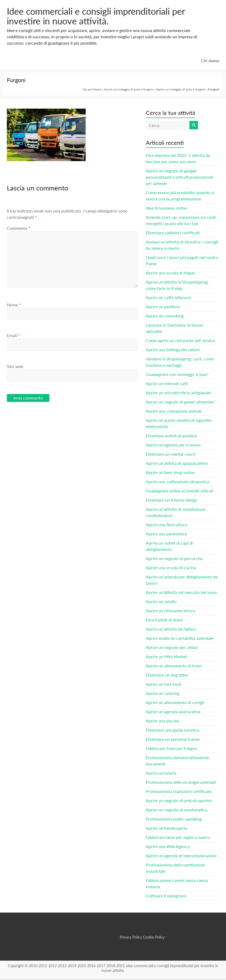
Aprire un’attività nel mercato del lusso (181, 593)
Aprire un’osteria (161, 773)
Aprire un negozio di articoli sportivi (179, 801)
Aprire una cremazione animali (174, 411)
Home (97, 90)
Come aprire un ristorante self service (180, 341)
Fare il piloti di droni (164, 620)
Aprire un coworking (165, 316)
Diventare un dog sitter (167, 675)
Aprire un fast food (163, 685)
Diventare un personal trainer (173, 740)
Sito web (15, 367)
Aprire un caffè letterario (169, 298)
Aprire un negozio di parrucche (174, 559)
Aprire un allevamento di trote (174, 666)
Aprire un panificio (163, 307)
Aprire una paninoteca (166, 534)
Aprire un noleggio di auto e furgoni (129, 90)
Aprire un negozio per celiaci (172, 648)
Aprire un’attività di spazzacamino (177, 464)
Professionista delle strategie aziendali (181, 783)
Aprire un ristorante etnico (170, 611)
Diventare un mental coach (171, 454)
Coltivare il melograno (166, 896)
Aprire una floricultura (166, 525)
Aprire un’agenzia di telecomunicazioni (181, 856)
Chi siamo (210, 61)
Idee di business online (166, 208)
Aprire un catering (163, 694)
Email (13, 336)
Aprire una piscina (163, 721)
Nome (14, 305)
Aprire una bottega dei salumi (173, 350)
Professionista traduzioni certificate (179, 792)
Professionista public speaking (174, 819)
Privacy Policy (131, 938)
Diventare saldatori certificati (173, 233)
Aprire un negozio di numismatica (177, 810)
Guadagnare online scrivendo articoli (180, 491)
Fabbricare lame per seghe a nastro (178, 838)
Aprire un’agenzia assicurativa (173, 712)
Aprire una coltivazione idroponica (178, 482)
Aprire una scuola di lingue (170, 273)
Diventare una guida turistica (173, 730)
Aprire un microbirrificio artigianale (178, 393)
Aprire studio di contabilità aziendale (180, 639)
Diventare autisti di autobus (171, 436)
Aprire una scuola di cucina (171, 568)
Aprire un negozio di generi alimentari (180, 402)
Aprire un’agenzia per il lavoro (173, 445)
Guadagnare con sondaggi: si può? (177, 375)
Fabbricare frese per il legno (171, 749)
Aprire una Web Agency (168, 847)
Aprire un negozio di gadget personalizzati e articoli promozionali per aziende (179, 177)
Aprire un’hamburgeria (166, 829)
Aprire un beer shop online (170, 473)
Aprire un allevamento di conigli (175, 703)
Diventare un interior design (172, 500)
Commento (19, 229)
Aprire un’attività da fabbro (171, 629)
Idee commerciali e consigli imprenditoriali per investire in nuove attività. (102, 16)
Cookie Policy (154, 938)
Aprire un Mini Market (166, 657)
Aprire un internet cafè (167, 384)
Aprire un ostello (161, 602)
